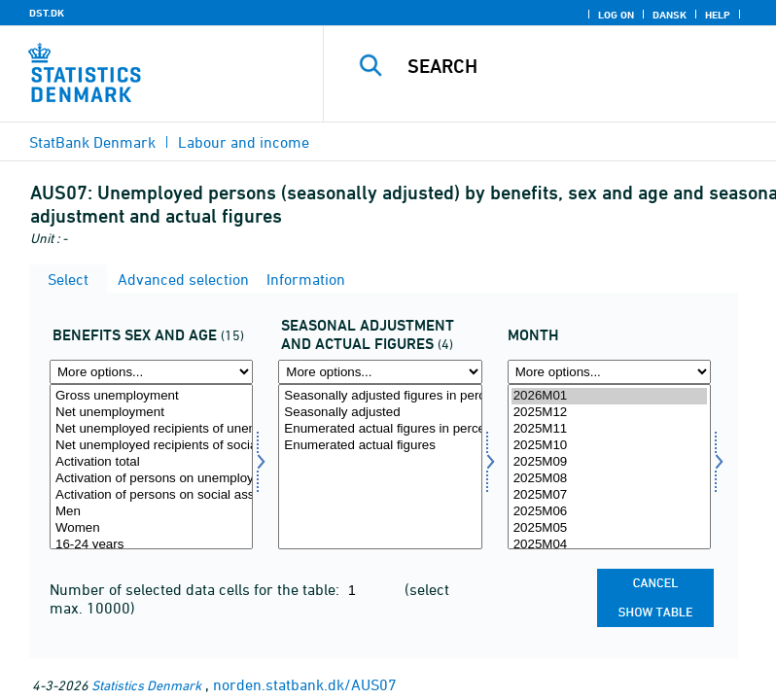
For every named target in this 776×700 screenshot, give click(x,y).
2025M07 (609, 495)
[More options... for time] (609, 372)
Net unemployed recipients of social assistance (151, 446)
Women (151, 528)
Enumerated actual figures (380, 446)
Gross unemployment (151, 396)
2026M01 (609, 396)
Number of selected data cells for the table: (196, 589)
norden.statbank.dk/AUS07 (305, 684)
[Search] (579, 66)
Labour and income (244, 142)
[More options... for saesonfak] (380, 372)
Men (151, 512)
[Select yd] (151, 467)
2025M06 (609, 512)
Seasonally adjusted (380, 413)
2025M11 (609, 429)
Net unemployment (151, 413)
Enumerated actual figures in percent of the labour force (380, 429)
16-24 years (151, 545)
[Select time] (609, 467)
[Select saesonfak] (380, 467)
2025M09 (609, 462)
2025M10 (609, 446)
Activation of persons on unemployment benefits (151, 479)
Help (718, 15)
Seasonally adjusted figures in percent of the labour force (380, 396)
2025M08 (609, 479)
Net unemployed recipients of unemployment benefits (151, 429)
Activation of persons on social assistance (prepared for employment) (151, 495)
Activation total (151, 462)
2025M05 (609, 528)
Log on (616, 15)
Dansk (670, 15)
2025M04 (609, 545)
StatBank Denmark (92, 142)
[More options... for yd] (151, 372)
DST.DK (47, 13)
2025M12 (609, 413)
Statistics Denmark (146, 685)
